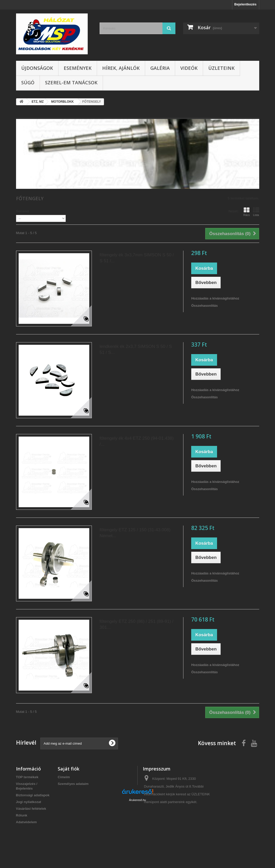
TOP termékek (27, 777)
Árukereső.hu (137, 840)
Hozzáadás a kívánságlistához (215, 298)
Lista (256, 212)
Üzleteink (221, 68)
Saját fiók (69, 769)
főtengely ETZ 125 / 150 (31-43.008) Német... (135, 533)
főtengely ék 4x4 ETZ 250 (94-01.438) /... (137, 441)
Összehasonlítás (205, 306)
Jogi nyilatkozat (29, 802)
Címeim (64, 777)
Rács (246, 212)
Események (78, 68)
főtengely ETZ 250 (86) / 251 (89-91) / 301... (136, 624)
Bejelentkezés (246, 4)
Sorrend (23, 211)
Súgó (28, 83)
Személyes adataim (73, 784)
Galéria (160, 68)
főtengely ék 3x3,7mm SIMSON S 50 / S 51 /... (137, 258)
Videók (189, 68)
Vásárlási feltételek (31, 809)
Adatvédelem (27, 822)
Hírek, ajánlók (121, 68)
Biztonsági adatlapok (33, 795)
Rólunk (22, 815)
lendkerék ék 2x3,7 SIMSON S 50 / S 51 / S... (136, 349)
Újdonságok (37, 68)
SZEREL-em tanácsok (71, 83)
